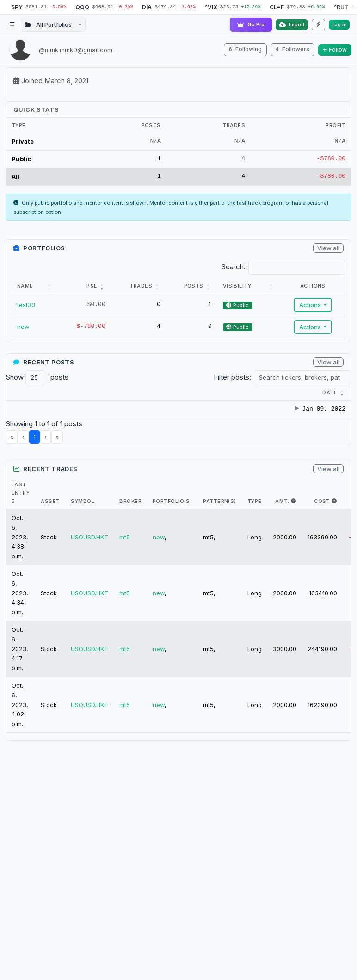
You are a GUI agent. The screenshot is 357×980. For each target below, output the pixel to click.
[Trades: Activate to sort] (136, 288)
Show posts (37, 379)
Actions (310, 307)
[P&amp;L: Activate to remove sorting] (84, 288)
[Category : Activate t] (71, 394)
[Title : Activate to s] (131, 394)
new (23, 328)
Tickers (182, 394)
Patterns (274, 394)
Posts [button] (192, 287)
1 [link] (34, 448)
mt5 (125, 548)
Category (67, 394)
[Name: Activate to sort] (35, 288)
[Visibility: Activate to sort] (248, 288)
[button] (25, 394)
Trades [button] (139, 287)
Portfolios (327, 394)
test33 (26, 306)
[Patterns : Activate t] (279, 394)
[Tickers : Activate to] (186, 394)
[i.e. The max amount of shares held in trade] (293, 512)
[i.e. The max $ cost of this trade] (334, 512)
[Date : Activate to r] (26, 394)
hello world (118, 416)
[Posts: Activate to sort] (190, 288)
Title (110, 394)
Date (25, 394)
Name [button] (25, 287)
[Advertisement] (178, 866)
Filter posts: (232, 378)
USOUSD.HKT (89, 548)
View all (328, 249)
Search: (234, 269)
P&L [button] (89, 287)
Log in (339, 24)
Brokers (227, 394)
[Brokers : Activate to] (231, 394)
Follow (335, 50)
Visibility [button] (236, 287)
